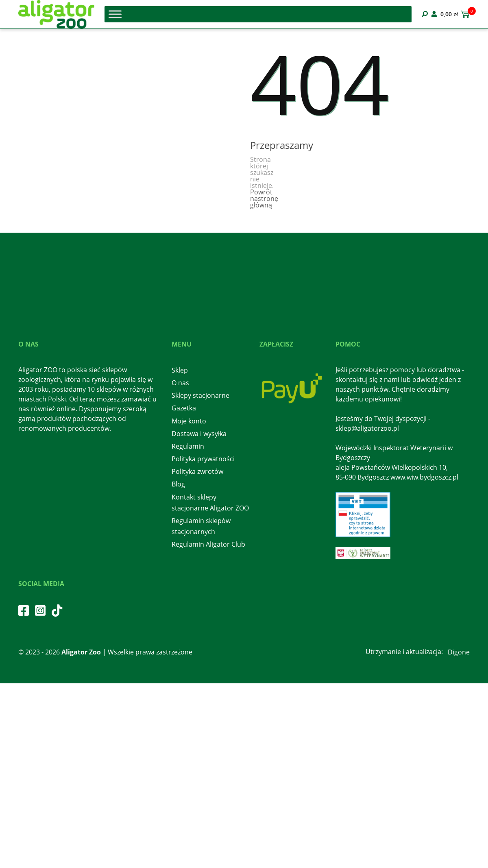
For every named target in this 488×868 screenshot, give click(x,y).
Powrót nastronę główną (264, 198)
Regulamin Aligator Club (208, 544)
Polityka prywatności (203, 459)
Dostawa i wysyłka (199, 434)
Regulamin (188, 446)
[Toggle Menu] (115, 14)
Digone (459, 652)
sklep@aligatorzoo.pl (367, 428)
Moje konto (189, 421)
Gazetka (184, 408)
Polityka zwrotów (197, 471)
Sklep (180, 370)
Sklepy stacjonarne (200, 395)
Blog (178, 484)
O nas (180, 383)
